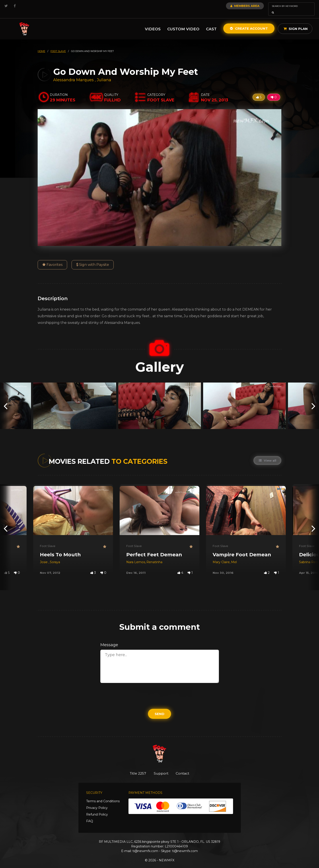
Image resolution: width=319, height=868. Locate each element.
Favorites (52, 258)
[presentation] (6, 399)
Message (109, 639)
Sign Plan (296, 22)
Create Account (249, 22)
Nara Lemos (136, 556)
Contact (186, 767)
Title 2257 (135, 767)
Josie (44, 556)
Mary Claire (221, 556)
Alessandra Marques (73, 74)
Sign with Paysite (93, 258)
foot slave (58, 45)
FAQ (90, 815)
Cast (211, 23)
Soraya (55, 556)
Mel (234, 556)
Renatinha (154, 556)
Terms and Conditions (103, 795)
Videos (153, 23)
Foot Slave (48, 540)
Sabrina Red (308, 556)
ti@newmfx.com (145, 845)
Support (161, 767)
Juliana (104, 74)
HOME (41, 45)
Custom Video (183, 23)
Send (159, 708)
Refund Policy (97, 809)
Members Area (233, 6)
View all (267, 454)
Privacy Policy (97, 802)
